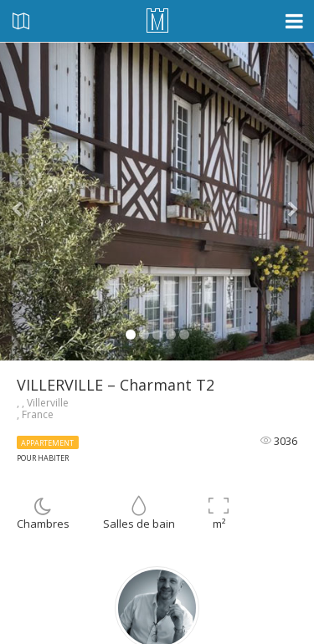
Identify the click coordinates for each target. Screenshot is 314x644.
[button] (23, 202)
